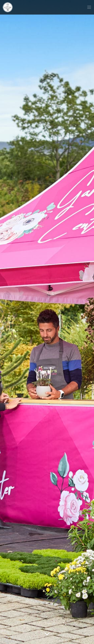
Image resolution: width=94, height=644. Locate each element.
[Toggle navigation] (89, 7)
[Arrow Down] (47, 638)
